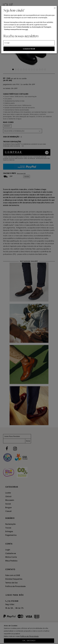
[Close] (55, 8)
